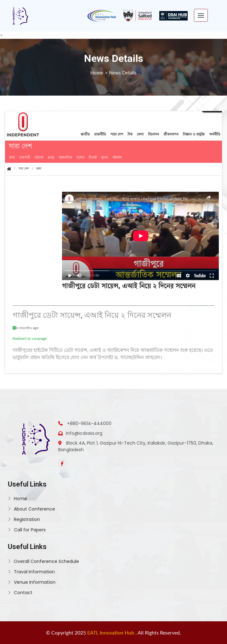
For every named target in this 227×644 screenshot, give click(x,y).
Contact (20, 593)
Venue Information (32, 582)
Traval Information (31, 572)
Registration (24, 519)
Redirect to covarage (30, 338)
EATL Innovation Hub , (112, 632)
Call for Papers (27, 530)
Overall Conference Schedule (43, 561)
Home (97, 73)
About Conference (31, 509)
